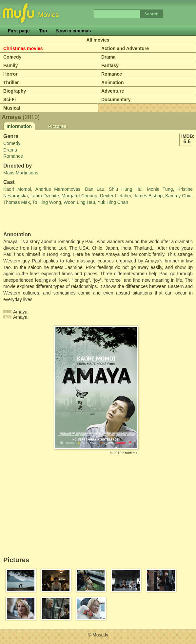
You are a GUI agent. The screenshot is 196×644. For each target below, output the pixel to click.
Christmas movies (23, 48)
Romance (112, 74)
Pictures (57, 126)
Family (10, 65)
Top (43, 31)
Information (19, 126)
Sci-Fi (10, 99)
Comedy (12, 57)
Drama (108, 57)
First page (19, 31)
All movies (98, 40)
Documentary (116, 99)
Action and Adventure (125, 48)
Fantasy (110, 65)
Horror (10, 74)
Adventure (113, 91)
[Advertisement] (42, 219)
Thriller (11, 82)
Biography (15, 91)
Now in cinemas (74, 31)
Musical (12, 108)
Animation (112, 82)
